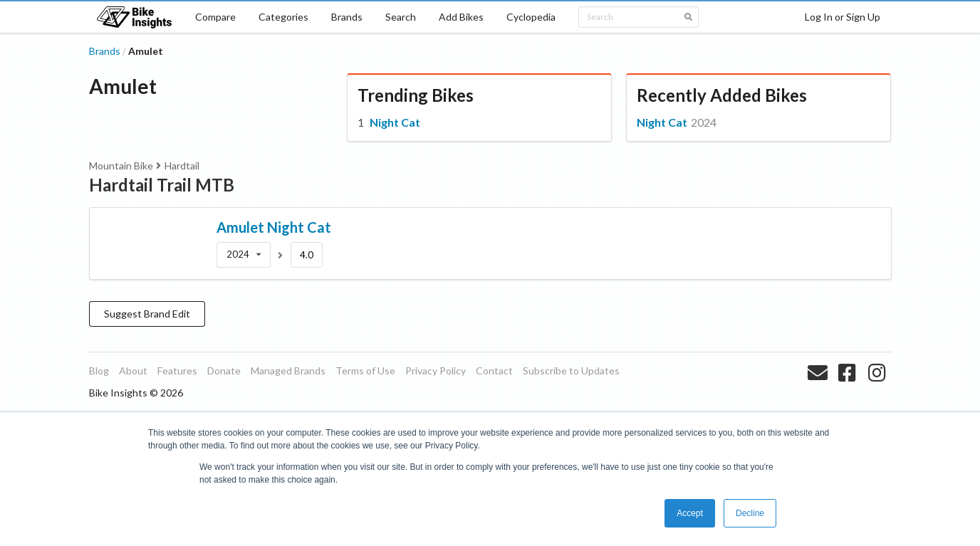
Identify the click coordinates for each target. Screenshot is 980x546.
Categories (283, 17)
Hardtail (182, 166)
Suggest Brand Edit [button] (147, 314)
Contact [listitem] (494, 371)
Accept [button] (690, 513)
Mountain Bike (121, 166)
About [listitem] (133, 371)
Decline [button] (750, 513)
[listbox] (244, 255)
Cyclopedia (531, 17)
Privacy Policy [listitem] (436, 371)
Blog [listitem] (99, 371)
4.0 (307, 255)
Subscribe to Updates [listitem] (571, 371)
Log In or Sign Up (843, 17)
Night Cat (395, 122)
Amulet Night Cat (274, 227)
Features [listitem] (177, 371)
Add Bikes (461, 17)
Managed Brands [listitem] (288, 371)
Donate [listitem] (224, 371)
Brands (347, 17)
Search (401, 17)
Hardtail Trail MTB (162, 185)
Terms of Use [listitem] (365, 371)
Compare (215, 17)
